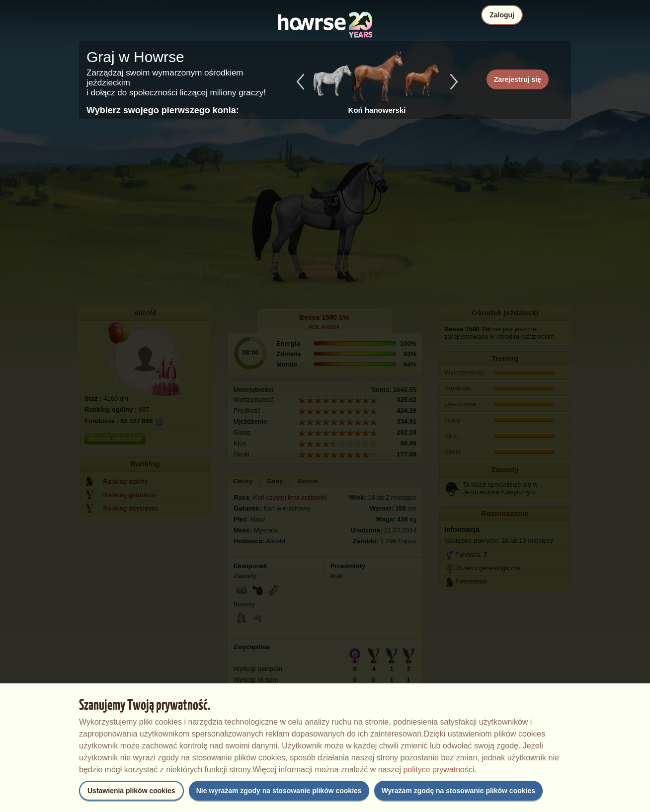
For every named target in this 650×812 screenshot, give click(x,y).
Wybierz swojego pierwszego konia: (163, 110)
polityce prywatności (439, 770)
